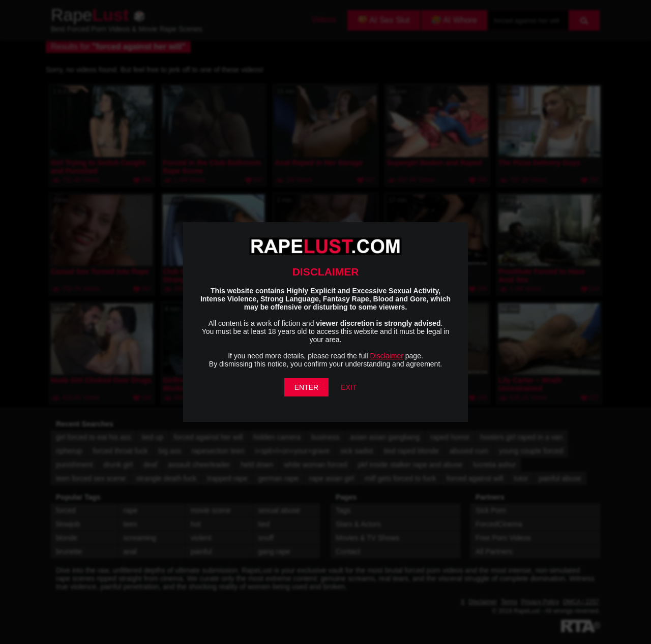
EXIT (349, 387)
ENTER (306, 387)
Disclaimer (387, 356)
